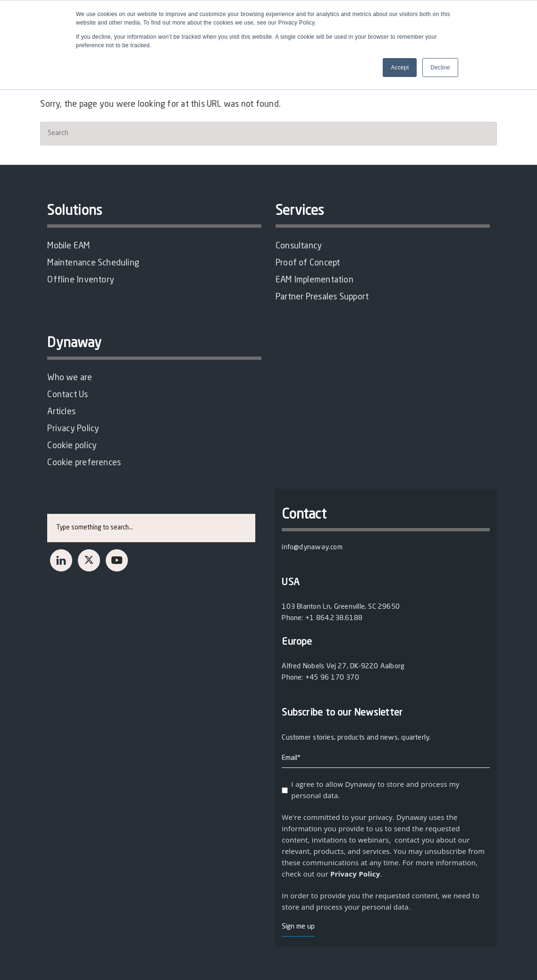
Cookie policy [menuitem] (72, 446)
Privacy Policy (355, 874)
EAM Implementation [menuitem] (315, 280)
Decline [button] (440, 68)
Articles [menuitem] (61, 412)
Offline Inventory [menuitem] (81, 280)
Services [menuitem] (300, 212)
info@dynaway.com (312, 548)
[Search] (268, 134)
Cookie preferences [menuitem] (84, 463)
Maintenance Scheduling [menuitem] (93, 263)
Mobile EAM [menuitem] (68, 246)
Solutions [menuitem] (75, 212)
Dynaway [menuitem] (74, 344)
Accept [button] (400, 68)
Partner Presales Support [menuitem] (322, 297)
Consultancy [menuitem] (299, 246)
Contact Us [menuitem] (67, 395)
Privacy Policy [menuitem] (73, 429)
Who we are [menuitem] (70, 378)
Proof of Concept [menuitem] (308, 263)
